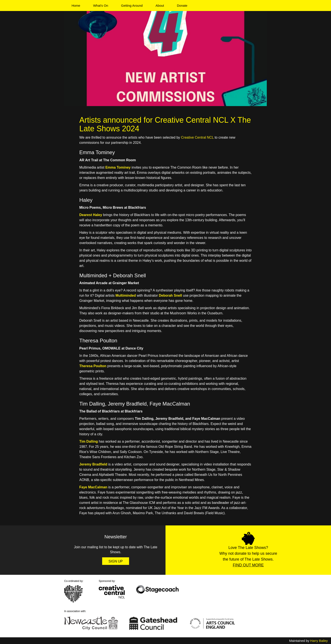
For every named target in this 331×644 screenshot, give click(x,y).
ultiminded (127, 295)
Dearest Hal (89, 215)
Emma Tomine (117, 167)
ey (100, 215)
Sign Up (116, 561)
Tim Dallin (87, 441)
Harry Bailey (319, 641)
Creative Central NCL (197, 137)
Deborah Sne (169, 295)
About (160, 5)
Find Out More (248, 565)
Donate (182, 5)
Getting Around (132, 5)
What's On (101, 5)
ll (181, 295)
